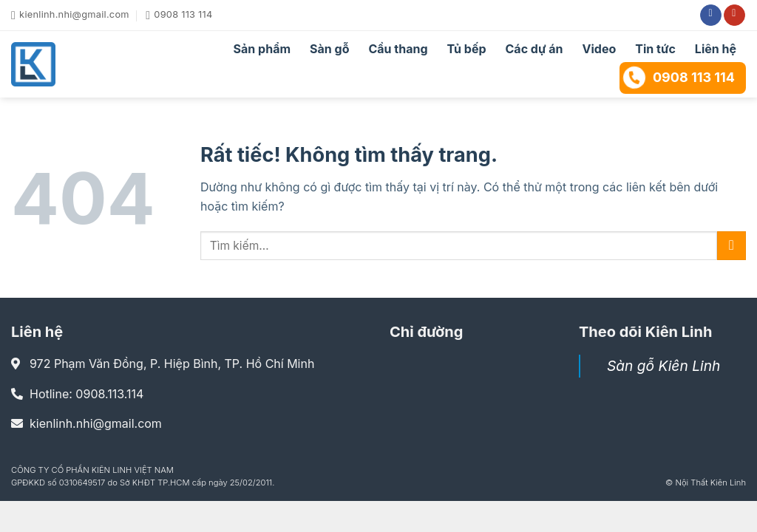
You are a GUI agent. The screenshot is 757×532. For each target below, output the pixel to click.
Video (600, 49)
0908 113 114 (679, 78)
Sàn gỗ (329, 49)
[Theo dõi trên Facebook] (711, 16)
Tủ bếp (467, 49)
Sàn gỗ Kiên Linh (663, 366)
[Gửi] (731, 246)
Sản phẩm (262, 49)
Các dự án (534, 49)
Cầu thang (398, 49)
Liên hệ (716, 49)
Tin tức (655, 49)
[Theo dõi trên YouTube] (734, 16)
